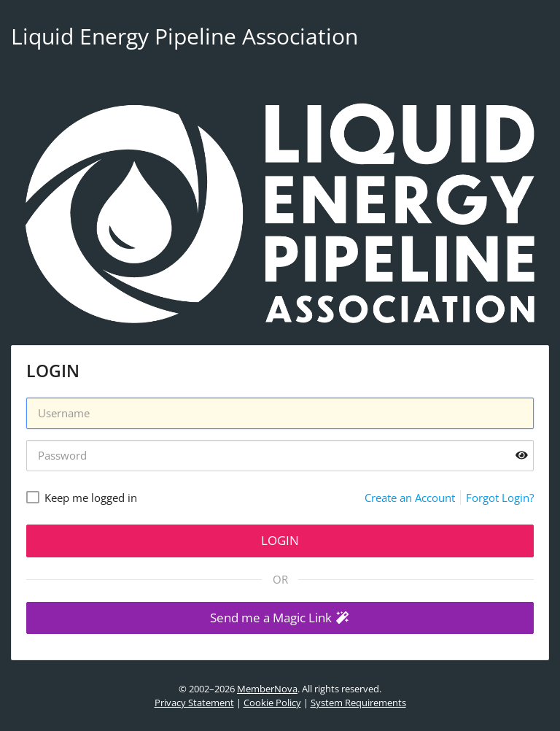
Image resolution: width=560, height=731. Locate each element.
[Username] (280, 413)
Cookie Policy (272, 703)
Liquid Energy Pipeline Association (184, 36)
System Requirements (358, 703)
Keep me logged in (91, 498)
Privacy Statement (194, 703)
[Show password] (522, 456)
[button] (280, 618)
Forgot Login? (500, 498)
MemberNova (267, 689)
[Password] (280, 456)
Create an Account (410, 498)
